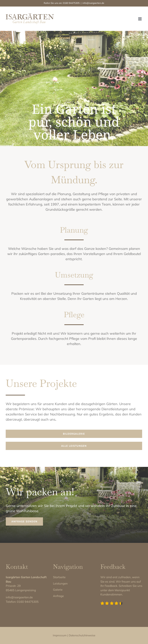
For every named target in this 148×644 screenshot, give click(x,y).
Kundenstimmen (111, 594)
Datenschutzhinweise (82, 635)
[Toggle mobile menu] (140, 19)
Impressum (60, 635)
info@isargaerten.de (93, 3)
